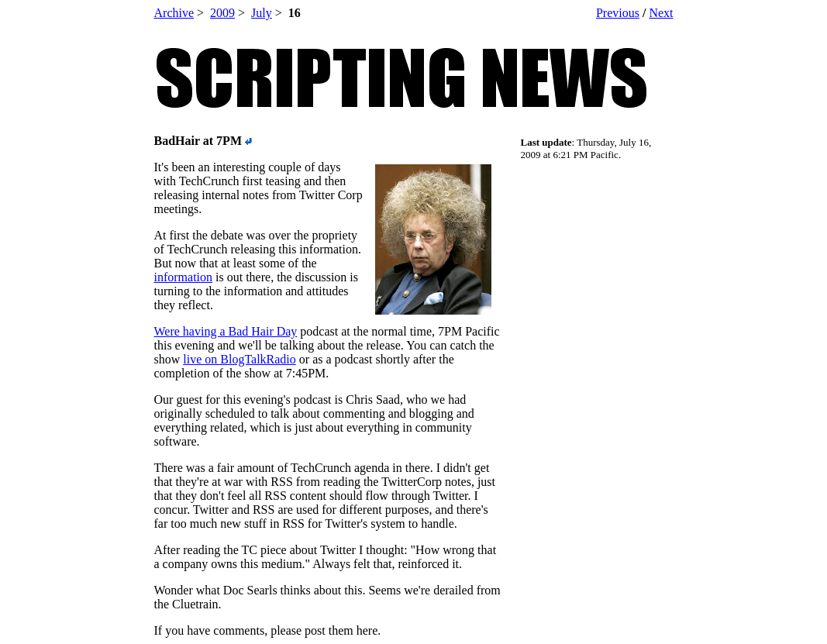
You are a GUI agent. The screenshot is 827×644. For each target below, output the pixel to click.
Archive (174, 13)
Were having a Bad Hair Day (226, 331)
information (184, 277)
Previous (618, 13)
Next (661, 13)
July (262, 13)
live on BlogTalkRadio (239, 359)
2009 (222, 13)
